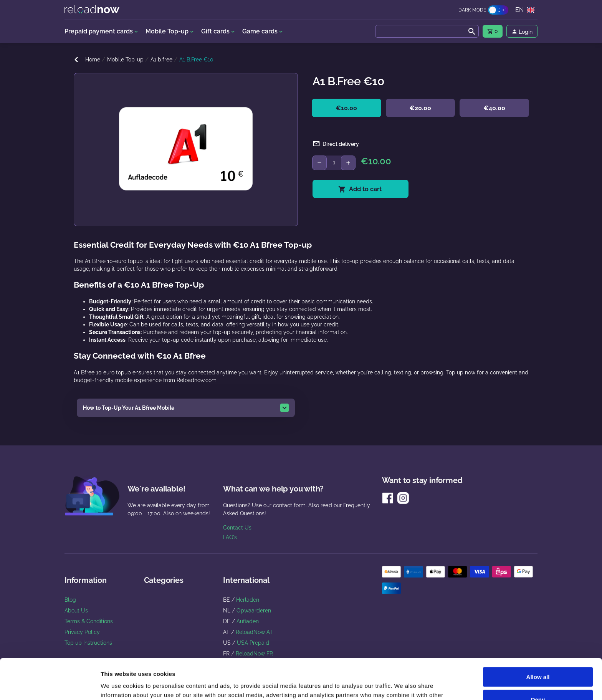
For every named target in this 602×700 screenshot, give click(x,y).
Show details (118, 685)
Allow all (538, 636)
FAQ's (230, 537)
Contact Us (237, 528)
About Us (76, 611)
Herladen (248, 600)
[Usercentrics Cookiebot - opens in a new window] (50, 685)
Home (93, 60)
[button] (186, 408)
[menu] (493, 31)
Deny (538, 659)
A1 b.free (161, 60)
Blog (70, 600)
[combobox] (427, 31)
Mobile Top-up (125, 60)
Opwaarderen (254, 611)
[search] (427, 31)
